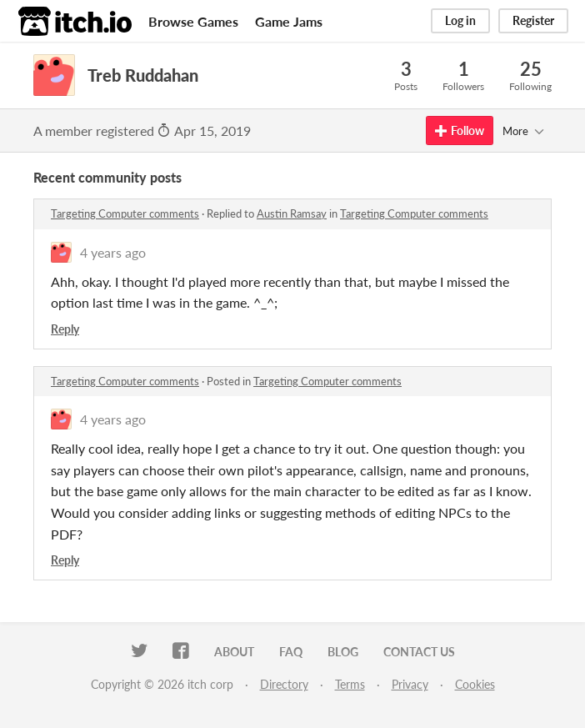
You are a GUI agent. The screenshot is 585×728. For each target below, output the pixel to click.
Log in (460, 20)
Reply (65, 329)
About (234, 652)
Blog (343, 652)
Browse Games (193, 21)
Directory (284, 684)
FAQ (291, 652)
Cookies (475, 684)
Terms (350, 684)
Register (533, 20)
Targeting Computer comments (125, 213)
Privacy (410, 684)
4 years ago (113, 252)
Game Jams (289, 21)
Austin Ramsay (292, 213)
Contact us (419, 652)
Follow (460, 131)
